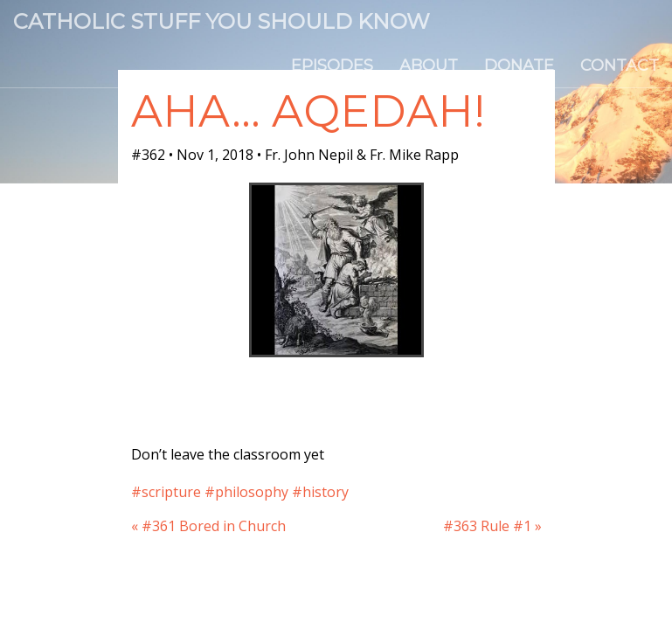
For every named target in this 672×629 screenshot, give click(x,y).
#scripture (166, 492)
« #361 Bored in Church (208, 526)
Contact (620, 66)
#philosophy (246, 492)
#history (320, 492)
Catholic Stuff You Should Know (222, 21)
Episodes (332, 66)
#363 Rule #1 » (492, 526)
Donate (519, 66)
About (429, 66)
